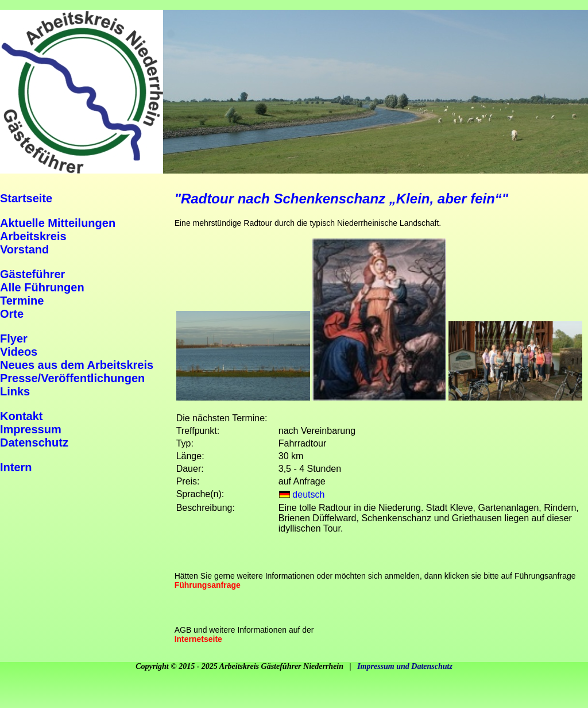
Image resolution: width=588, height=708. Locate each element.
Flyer (14, 338)
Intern (16, 467)
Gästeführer (32, 274)
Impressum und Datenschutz (405, 666)
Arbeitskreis (33, 236)
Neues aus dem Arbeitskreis (77, 365)
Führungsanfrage (208, 585)
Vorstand (24, 249)
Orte (12, 314)
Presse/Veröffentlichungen (72, 378)
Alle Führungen (42, 287)
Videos (19, 352)
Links (15, 391)
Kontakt (21, 416)
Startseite (26, 198)
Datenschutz (34, 442)
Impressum (31, 429)
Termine (22, 301)
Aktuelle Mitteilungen (58, 223)
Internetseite (198, 639)
